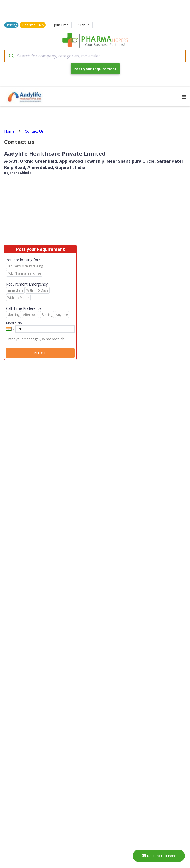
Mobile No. (14, 323)
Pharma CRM (33, 25)
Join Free (60, 25)
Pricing (12, 25)
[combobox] (95, 56)
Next (41, 353)
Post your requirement (95, 69)
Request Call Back (159, 856)
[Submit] (11, 56)
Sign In (84, 25)
